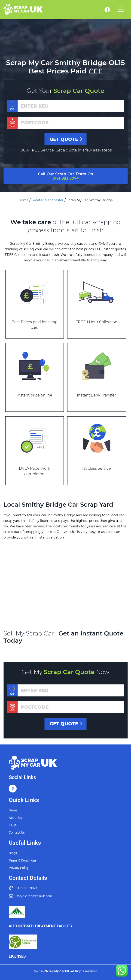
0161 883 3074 (66, 178)
